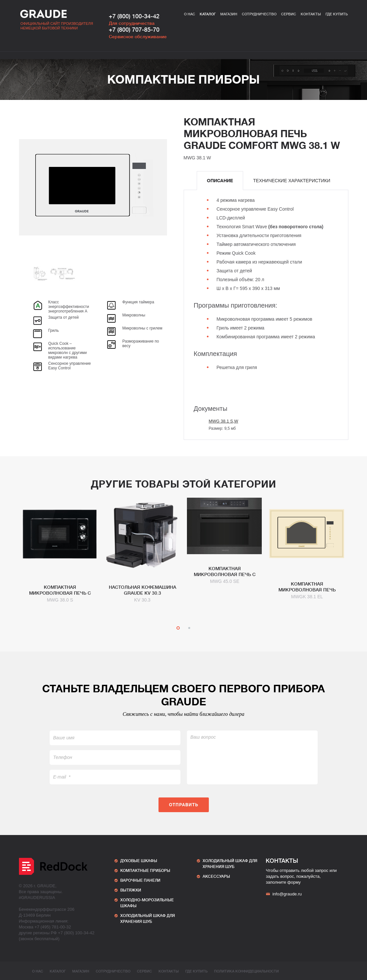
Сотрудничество (259, 14)
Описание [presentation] (220, 181)
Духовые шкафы (139, 861)
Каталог (208, 14)
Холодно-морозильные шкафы (147, 903)
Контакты (311, 14)
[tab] (220, 181)
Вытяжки (131, 890)
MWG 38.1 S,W (224, 421)
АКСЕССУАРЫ (216, 876)
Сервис (289, 14)
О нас (190, 14)
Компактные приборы (183, 80)
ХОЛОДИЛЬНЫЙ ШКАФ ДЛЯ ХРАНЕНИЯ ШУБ (148, 919)
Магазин (229, 14)
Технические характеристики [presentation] (292, 181)
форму (294, 882)
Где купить (337, 14)
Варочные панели (140, 880)
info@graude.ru (284, 894)
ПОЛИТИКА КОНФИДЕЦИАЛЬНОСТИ (246, 971)
